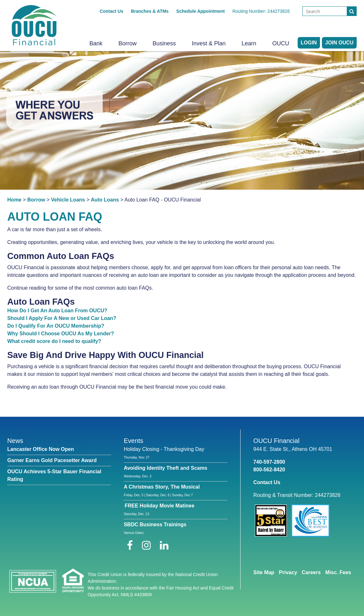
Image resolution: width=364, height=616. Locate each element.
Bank (96, 43)
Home (14, 200)
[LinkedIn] (164, 545)
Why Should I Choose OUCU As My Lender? (61, 334)
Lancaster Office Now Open (41, 449)
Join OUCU (339, 43)
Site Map (264, 572)
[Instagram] (148, 545)
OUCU (281, 43)
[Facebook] (131, 545)
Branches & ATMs (150, 11)
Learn (249, 43)
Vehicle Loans (68, 200)
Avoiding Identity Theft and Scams (166, 468)
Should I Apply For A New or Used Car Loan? (62, 318)
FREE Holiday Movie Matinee (160, 506)
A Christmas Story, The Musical (162, 487)
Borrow (127, 43)
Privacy (288, 572)
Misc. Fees (338, 572)
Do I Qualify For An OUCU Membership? (56, 326)
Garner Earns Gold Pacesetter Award (52, 460)
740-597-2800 (269, 462)
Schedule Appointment (201, 11)
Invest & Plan (209, 43)
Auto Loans (105, 200)
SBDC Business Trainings (155, 525)
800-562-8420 (269, 470)
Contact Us (112, 11)
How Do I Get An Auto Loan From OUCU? (57, 311)
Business (164, 43)
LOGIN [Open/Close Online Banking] (309, 43)
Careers (311, 572)
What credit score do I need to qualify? (54, 341)
